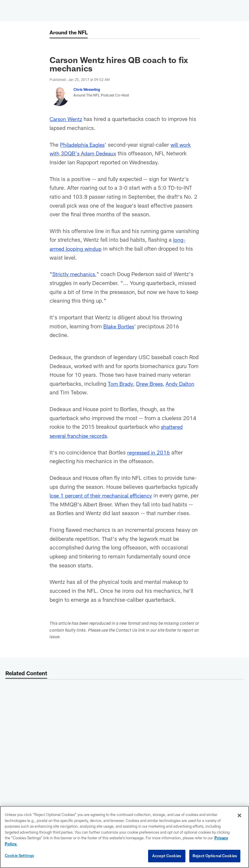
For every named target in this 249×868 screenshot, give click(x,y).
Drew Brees (151, 384)
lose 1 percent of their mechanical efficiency (104, 495)
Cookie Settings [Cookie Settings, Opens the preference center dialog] (19, 855)
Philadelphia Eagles (84, 144)
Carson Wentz (67, 119)
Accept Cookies (167, 856)
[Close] (239, 815)
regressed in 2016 (149, 452)
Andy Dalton (182, 384)
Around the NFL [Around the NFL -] (70, 32)
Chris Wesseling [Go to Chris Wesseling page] (87, 89)
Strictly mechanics (75, 274)
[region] (124, 837)
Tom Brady (121, 384)
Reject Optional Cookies (215, 856)
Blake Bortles (119, 326)
